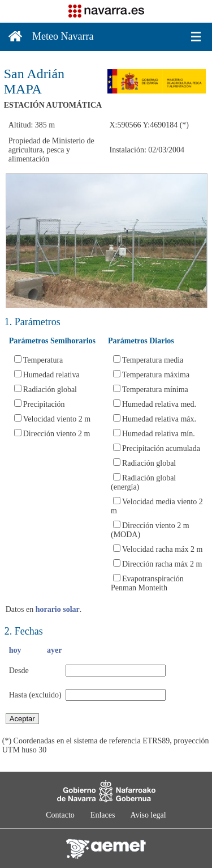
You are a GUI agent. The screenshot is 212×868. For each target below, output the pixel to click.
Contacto (60, 815)
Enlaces (103, 815)
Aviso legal (148, 815)
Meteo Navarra (63, 36)
